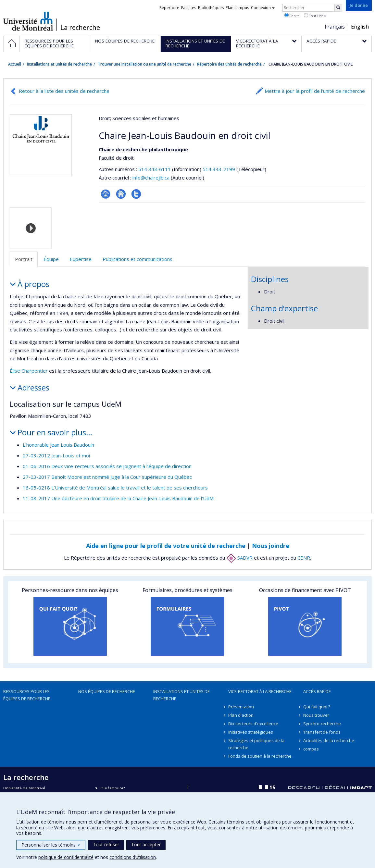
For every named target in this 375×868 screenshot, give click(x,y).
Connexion (263, 8)
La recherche (80, 28)
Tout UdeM (315, 16)
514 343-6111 (155, 169)
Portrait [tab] (24, 259)
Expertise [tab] (81, 259)
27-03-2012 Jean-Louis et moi (56, 455)
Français (335, 27)
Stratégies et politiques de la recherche (256, 744)
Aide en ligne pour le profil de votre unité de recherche (166, 546)
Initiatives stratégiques (251, 732)
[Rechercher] (338, 8)
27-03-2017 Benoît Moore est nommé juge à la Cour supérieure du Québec (107, 477)
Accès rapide (317, 691)
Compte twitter (136, 194)
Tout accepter (146, 844)
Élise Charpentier (29, 371)
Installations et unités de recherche (59, 64)
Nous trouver (316, 715)
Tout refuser (106, 844)
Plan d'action (241, 715)
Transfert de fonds (322, 732)
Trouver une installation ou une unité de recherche (144, 64)
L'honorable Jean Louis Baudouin (58, 445)
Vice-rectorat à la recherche (260, 691)
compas (311, 749)
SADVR (239, 558)
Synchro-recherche (322, 724)
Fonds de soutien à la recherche (260, 756)
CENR (304, 558)
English (360, 27)
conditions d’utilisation (133, 857)
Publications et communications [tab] (137, 259)
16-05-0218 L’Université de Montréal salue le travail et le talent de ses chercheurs (115, 488)
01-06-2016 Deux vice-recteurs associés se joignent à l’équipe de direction (107, 466)
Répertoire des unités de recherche (229, 64)
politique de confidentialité (66, 857)
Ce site (292, 16)
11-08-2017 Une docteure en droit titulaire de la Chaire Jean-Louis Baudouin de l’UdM (118, 498)
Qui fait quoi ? (317, 707)
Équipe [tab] (51, 259)
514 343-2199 (219, 169)
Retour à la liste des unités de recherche (64, 91)
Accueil (15, 64)
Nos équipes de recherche (107, 691)
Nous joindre (271, 546)
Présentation (241, 707)
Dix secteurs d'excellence (253, 724)
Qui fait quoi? (112, 788)
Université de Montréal (28, 21)
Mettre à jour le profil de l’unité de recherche (315, 91)
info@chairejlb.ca (151, 178)
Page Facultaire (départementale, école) (106, 194)
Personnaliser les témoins (51, 845)
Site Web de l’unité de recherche (121, 194)
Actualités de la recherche (329, 740)
